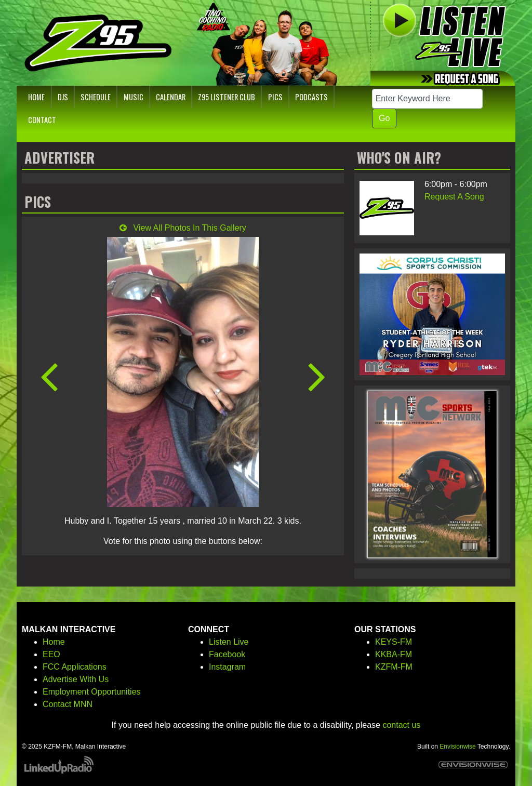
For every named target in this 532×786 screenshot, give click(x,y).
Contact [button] (42, 120)
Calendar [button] (171, 97)
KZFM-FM (394, 667)
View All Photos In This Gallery (183, 228)
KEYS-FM (394, 642)
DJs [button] (63, 97)
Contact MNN (68, 704)
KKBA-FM (394, 654)
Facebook (227, 654)
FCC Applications (75, 667)
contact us (401, 725)
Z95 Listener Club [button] (227, 97)
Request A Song (454, 197)
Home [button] (36, 97)
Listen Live (229, 642)
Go (384, 118)
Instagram (227, 667)
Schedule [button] (96, 97)
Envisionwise (457, 747)
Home (54, 642)
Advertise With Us (76, 679)
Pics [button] (275, 97)
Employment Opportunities (92, 692)
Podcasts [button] (311, 97)
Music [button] (134, 97)
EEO (51, 654)
